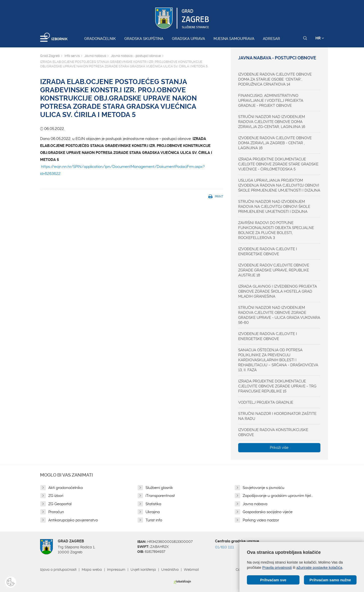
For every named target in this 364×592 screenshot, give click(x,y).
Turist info (154, 520)
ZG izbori (56, 496)
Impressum (116, 570)
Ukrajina (153, 512)
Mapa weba (92, 570)
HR (320, 38)
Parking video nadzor (261, 520)
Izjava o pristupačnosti (58, 570)
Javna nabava (95, 56)
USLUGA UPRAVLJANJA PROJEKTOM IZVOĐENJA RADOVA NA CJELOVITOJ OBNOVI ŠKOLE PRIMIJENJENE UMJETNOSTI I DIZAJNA (279, 185)
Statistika (153, 504)
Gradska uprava (188, 39)
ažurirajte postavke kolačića (319, 567)
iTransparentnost (160, 496)
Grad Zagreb (50, 56)
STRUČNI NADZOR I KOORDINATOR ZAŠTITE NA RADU (277, 416)
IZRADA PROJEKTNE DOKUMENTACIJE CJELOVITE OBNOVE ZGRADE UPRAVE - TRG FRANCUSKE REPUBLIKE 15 (277, 386)
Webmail (191, 570)
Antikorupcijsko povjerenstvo (73, 520)
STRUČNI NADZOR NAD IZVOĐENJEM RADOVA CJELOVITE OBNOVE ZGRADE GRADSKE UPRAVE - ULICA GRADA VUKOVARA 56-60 (279, 315)
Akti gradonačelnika (66, 488)
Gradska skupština (144, 39)
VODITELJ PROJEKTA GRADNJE (266, 402)
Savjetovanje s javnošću (263, 488)
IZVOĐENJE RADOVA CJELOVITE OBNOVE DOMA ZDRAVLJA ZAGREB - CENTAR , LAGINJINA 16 (275, 143)
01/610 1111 (224, 547)
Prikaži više (279, 448)
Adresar (271, 39)
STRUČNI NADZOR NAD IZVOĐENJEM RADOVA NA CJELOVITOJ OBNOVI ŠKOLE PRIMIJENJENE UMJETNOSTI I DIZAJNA (274, 207)
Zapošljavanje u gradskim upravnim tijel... (278, 496)
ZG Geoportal (60, 504)
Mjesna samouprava (234, 39)
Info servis (72, 56)
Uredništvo (170, 570)
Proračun (56, 512)
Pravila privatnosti (277, 567)
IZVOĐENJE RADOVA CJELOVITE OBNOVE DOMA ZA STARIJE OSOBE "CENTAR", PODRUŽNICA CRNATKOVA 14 (275, 79)
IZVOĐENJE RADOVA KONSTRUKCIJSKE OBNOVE (273, 432)
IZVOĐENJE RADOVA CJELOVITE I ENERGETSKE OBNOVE (268, 251)
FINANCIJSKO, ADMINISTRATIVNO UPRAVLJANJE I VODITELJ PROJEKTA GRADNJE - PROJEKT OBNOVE (271, 101)
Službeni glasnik (159, 488)
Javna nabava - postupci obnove (136, 56)
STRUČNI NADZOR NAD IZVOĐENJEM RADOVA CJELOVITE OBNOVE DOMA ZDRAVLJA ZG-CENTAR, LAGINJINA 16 (272, 122)
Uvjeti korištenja (143, 570)
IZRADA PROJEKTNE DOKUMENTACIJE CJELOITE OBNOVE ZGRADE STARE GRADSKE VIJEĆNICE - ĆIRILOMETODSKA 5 (278, 164)
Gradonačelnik (100, 39)
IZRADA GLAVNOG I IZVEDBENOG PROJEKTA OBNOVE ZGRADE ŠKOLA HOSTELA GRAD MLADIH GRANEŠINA (278, 291)
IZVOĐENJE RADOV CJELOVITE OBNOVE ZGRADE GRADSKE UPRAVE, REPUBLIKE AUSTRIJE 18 (274, 270)
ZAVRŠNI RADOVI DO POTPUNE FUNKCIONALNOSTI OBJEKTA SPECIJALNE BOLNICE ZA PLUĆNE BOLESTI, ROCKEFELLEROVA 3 (276, 230)
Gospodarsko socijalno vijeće (268, 512)
